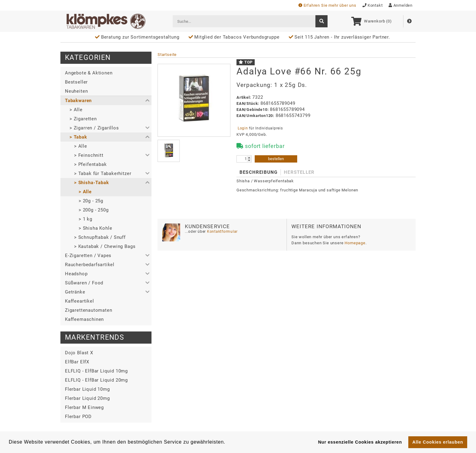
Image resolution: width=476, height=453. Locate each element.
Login (243, 128)
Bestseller (76, 82)
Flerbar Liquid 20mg (87, 398)
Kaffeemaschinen (84, 319)
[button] (106, 101)
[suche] (321, 21)
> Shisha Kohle (95, 228)
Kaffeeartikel (80, 301)
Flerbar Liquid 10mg (87, 389)
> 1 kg (85, 219)
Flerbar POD (78, 417)
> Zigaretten (83, 119)
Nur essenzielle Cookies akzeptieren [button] (360, 442)
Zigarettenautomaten (88, 310)
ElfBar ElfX (77, 362)
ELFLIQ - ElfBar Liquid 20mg (96, 380)
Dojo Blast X (79, 353)
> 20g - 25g (91, 201)
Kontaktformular (222, 232)
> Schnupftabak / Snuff (100, 237)
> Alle (76, 110)
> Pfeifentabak (90, 164)
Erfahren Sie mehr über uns (327, 5)
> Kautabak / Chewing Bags (105, 246)
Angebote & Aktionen (89, 73)
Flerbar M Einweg (84, 407)
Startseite (167, 55)
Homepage (355, 243)
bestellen (276, 159)
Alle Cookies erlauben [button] (438, 442)
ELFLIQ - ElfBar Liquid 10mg (96, 371)
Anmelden (401, 5)
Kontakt (373, 5)
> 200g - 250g (94, 210)
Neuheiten (76, 91)
